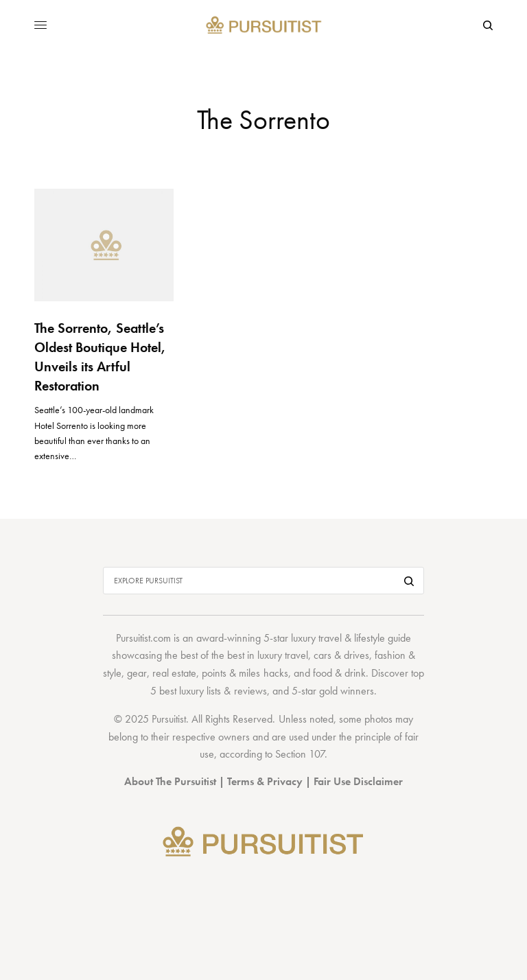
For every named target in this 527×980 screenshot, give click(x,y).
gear (137, 673)
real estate (174, 673)
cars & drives (341, 655)
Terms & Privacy (265, 781)
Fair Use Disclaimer (358, 781)
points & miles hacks (245, 673)
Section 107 (300, 754)
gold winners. (348, 691)
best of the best (212, 655)
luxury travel (283, 655)
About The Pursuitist (170, 781)
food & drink (339, 673)
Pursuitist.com (143, 638)
